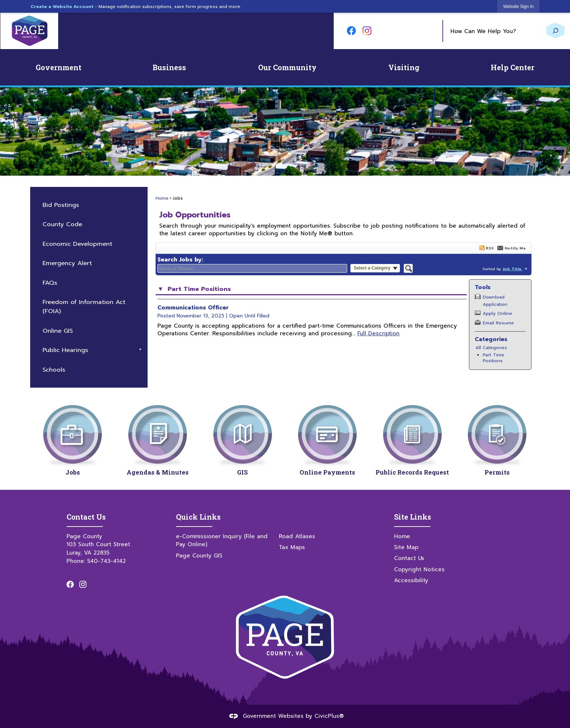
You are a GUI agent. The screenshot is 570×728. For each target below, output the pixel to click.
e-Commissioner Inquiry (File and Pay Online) (222, 540)
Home (162, 198)
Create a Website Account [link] (62, 7)
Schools (54, 370)
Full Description (378, 333)
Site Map (406, 547)
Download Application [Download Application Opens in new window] (495, 301)
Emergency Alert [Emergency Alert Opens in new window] (67, 263)
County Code (62, 224)
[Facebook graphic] (351, 31)
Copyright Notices (419, 569)
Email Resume (498, 323)
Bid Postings (61, 205)
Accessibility (411, 580)
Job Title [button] (513, 269)
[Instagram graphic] (367, 31)
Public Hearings (65, 350)
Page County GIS (199, 555)
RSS (490, 248)
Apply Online (497, 313)
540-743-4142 (107, 561)
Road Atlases (297, 536)
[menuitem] (59, 67)
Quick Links (198, 517)
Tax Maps (292, 547)
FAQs (50, 283)
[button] (555, 31)
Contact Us (409, 558)
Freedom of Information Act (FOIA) (84, 307)
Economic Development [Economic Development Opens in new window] (77, 244)
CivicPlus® (329, 716)
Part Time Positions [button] (198, 289)
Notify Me (515, 248)
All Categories (491, 348)
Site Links (413, 517)
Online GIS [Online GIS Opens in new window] (58, 331)
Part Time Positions (493, 358)
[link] (518, 6)
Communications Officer (193, 307)
